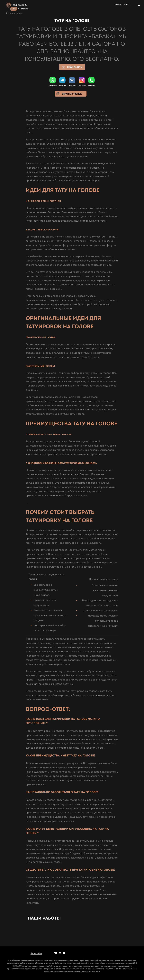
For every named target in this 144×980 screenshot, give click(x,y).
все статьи (16, 13)
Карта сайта (36, 953)
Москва (25, 9)
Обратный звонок (72, 94)
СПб (14, 9)
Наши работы (72, 67)
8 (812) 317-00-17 (122, 5)
